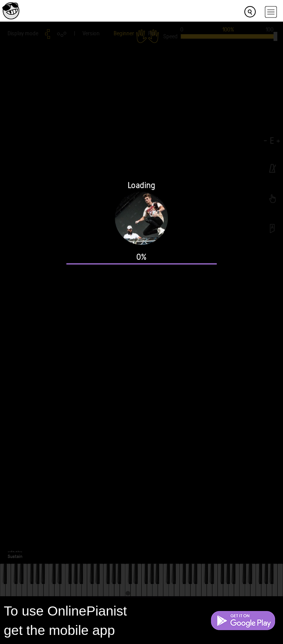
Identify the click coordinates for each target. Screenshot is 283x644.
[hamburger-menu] (271, 12)
